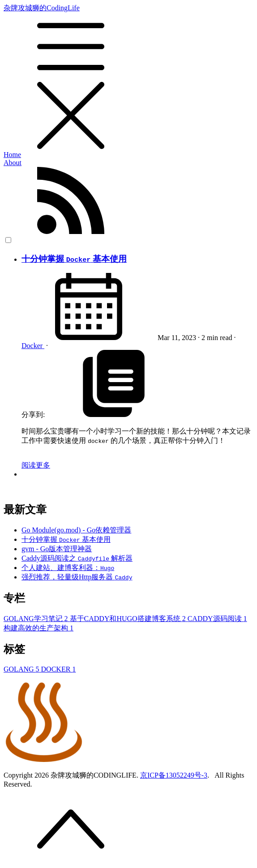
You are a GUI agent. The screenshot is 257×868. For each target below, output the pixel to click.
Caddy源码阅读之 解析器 (77, 558)
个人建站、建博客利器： (68, 568)
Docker (33, 346)
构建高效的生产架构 (39, 628)
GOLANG (22, 669)
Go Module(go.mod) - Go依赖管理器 (76, 530)
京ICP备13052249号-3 (174, 775)
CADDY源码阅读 (217, 619)
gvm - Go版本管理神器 (57, 549)
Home (12, 155)
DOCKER (59, 669)
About (13, 163)
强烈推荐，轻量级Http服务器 (77, 577)
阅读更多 (36, 465)
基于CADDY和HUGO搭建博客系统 (129, 619)
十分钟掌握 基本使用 (74, 259)
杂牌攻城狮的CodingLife (128, 77)
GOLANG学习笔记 (37, 619)
